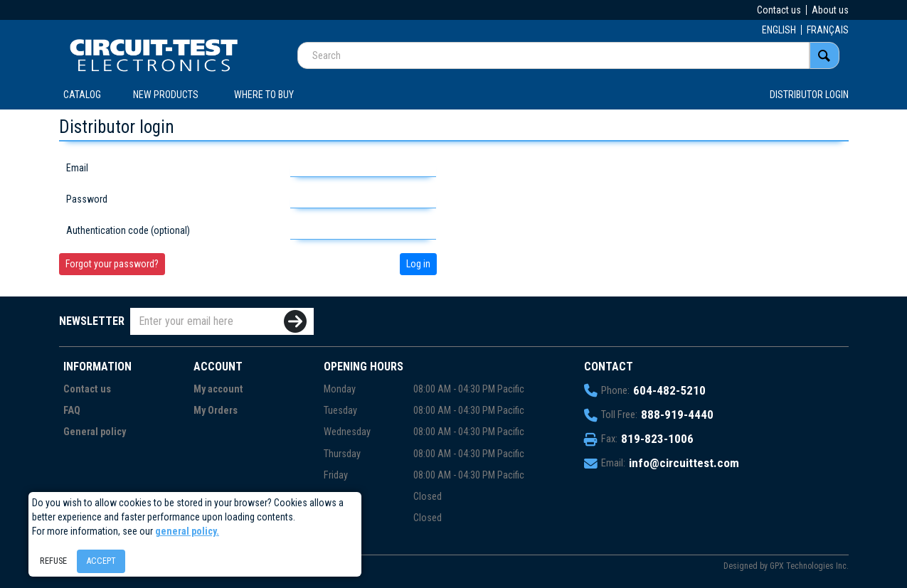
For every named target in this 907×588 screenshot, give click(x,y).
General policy (95, 432)
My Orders (216, 411)
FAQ (72, 411)
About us (830, 10)
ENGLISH (779, 30)
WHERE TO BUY (264, 95)
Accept (101, 561)
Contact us (779, 10)
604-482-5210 (669, 390)
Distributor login (809, 95)
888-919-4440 (677, 415)
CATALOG (82, 95)
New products (166, 95)
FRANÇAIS (828, 30)
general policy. (187, 531)
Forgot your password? (112, 264)
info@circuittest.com (684, 463)
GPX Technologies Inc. (809, 566)
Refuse (53, 561)
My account (218, 389)
